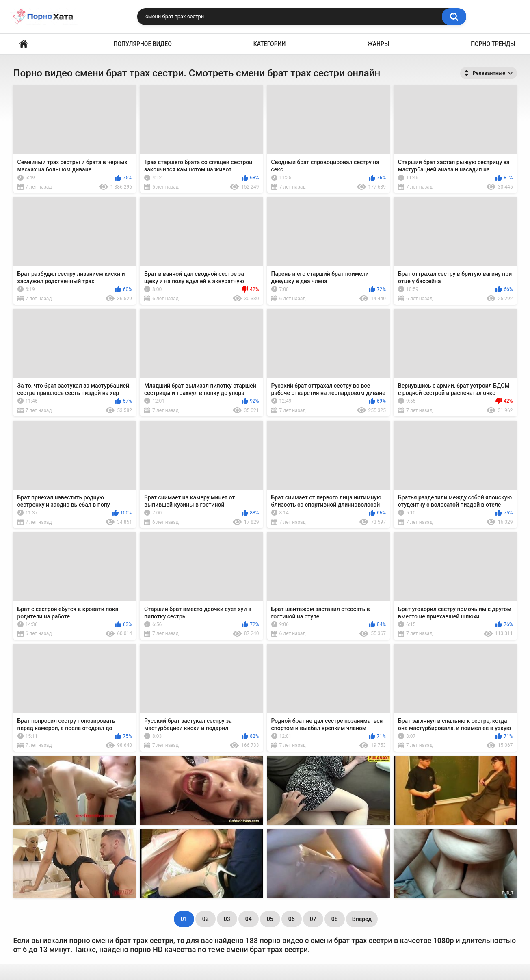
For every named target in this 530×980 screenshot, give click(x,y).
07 (313, 919)
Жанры (378, 44)
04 (249, 919)
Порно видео (24, 44)
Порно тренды (493, 44)
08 (335, 919)
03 (227, 919)
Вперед (362, 919)
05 (270, 919)
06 (292, 919)
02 (206, 919)
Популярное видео (143, 44)
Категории (270, 44)
